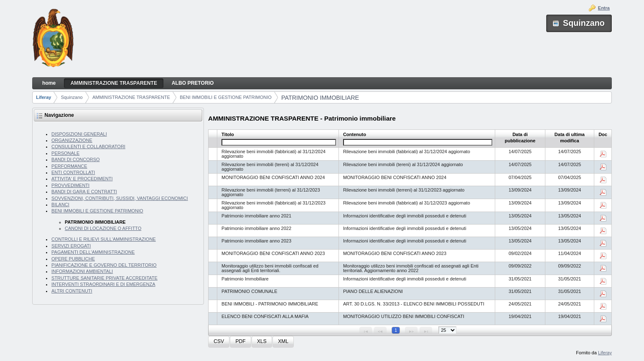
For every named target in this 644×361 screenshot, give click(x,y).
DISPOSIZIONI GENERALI (79, 134)
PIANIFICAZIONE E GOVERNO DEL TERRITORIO (104, 265)
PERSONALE (65, 153)
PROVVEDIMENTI (70, 185)
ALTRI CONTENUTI (72, 291)
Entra (604, 8)
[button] (219, 342)
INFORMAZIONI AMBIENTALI (82, 271)
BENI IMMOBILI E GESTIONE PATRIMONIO (226, 97)
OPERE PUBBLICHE (73, 259)
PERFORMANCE (69, 166)
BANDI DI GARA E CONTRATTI (84, 192)
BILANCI (60, 204)
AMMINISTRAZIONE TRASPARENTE (131, 97)
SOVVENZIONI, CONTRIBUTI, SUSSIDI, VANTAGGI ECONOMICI (120, 198)
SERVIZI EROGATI (71, 246)
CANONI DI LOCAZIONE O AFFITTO (103, 228)
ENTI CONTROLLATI (73, 172)
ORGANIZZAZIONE (72, 140)
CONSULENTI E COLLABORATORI (88, 146)
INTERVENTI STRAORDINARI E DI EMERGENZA (103, 284)
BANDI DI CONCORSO (76, 159)
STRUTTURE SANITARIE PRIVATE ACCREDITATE (104, 278)
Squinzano (72, 97)
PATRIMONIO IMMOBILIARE (320, 98)
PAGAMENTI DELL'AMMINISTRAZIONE (93, 252)
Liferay (43, 97)
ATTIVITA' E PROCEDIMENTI (82, 179)
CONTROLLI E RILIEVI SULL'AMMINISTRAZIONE (104, 239)
